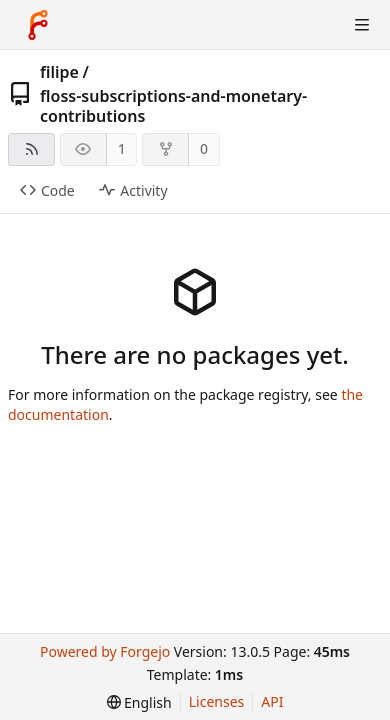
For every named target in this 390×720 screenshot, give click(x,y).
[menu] (139, 702)
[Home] (38, 25)
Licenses (217, 701)
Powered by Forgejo (105, 651)
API (272, 701)
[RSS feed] (31, 149)
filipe (59, 72)
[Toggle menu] (362, 25)
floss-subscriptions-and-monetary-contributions (173, 106)
